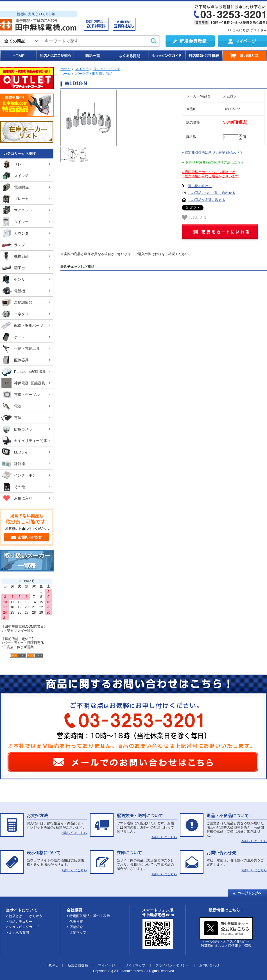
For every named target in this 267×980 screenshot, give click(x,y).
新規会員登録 (78, 965)
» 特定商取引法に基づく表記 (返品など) (212, 153)
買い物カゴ (245, 56)
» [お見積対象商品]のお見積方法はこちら (213, 162)
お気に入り (194, 217)
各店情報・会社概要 (204, 56)
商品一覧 (92, 56)
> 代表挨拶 (75, 922)
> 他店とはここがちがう (24, 916)
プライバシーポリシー (172, 965)
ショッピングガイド (166, 56)
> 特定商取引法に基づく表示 (88, 916)
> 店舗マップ (76, 933)
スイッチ (82, 69)
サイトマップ (135, 965)
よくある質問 (129, 56)
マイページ (107, 965)
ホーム (65, 69)
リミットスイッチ (107, 69)
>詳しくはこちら (74, 833)
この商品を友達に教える (207, 200)
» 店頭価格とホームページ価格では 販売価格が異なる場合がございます (210, 174)
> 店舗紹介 (75, 927)
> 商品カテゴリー (19, 922)
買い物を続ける (200, 186)
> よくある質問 (17, 933)
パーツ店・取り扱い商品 (94, 74)
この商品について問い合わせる (212, 193)
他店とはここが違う (55, 56)
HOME (18, 56)
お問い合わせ (209, 965)
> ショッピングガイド (22, 927)
